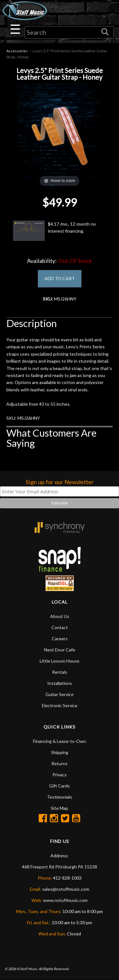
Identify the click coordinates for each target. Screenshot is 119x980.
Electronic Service (60, 705)
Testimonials (60, 797)
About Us (60, 616)
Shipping (60, 752)
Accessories (17, 51)
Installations (60, 683)
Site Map (60, 808)
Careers (60, 639)
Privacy (60, 775)
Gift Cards (60, 786)
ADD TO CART (60, 278)
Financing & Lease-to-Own (60, 741)
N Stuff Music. (27, 969)
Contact (60, 627)
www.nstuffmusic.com (65, 900)
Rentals (60, 672)
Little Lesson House (60, 661)
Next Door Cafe (60, 650)
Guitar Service (60, 694)
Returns (60, 763)
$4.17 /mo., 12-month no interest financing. (54, 231)
